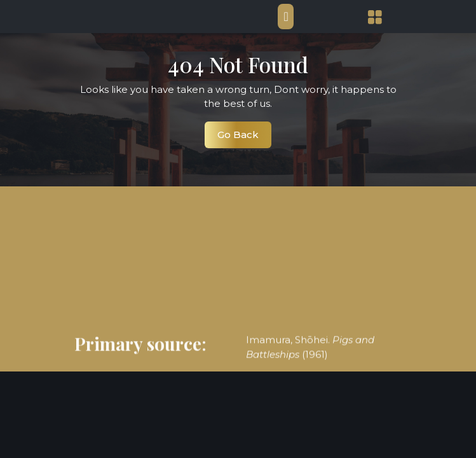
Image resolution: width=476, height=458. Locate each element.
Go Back (244, 138)
